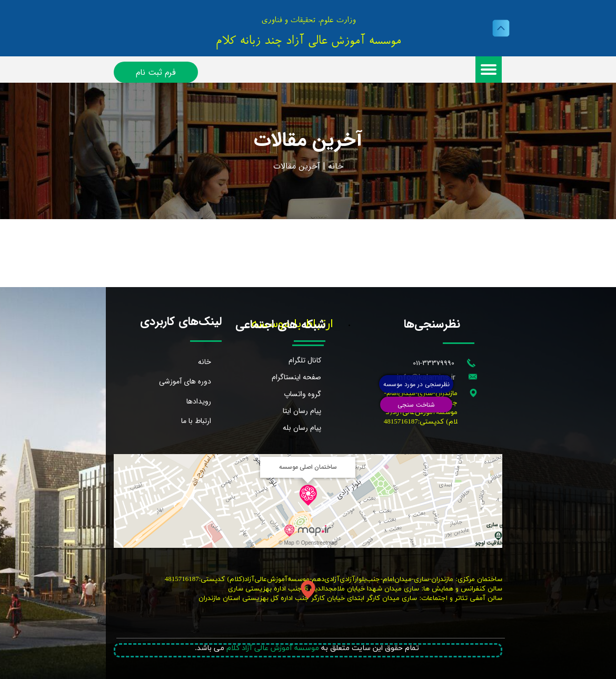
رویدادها (199, 401)
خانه (336, 166)
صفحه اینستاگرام (296, 377)
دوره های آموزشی (185, 381)
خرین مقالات (295, 166)
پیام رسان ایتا (302, 411)
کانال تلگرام (305, 360)
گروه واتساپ (302, 394)
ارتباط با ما (196, 421)
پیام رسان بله (302, 428)
